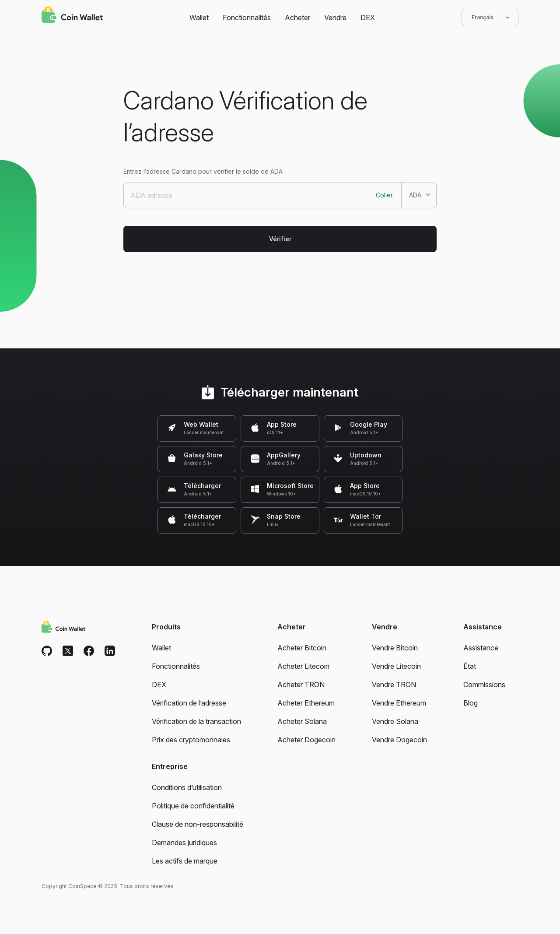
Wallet (199, 18)
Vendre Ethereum (399, 703)
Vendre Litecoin (396, 666)
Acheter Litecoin (303, 666)
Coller (384, 195)
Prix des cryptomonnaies (191, 740)
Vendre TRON (394, 685)
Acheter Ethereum (306, 703)
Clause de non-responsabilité (198, 824)
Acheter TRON (301, 685)
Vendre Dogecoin (399, 740)
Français (490, 18)
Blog (471, 703)
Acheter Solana (302, 721)
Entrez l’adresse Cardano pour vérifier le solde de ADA (203, 171)
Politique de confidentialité (193, 806)
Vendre (335, 18)
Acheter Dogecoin (306, 740)
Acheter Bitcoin (302, 648)
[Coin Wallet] (72, 16)
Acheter (297, 18)
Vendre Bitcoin (395, 648)
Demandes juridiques (184, 843)
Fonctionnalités (247, 18)
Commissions (484, 685)
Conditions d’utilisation (187, 787)
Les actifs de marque (185, 861)
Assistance (481, 648)
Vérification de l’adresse (189, 703)
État (470, 666)
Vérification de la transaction (196, 721)
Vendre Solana (395, 721)
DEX (368, 18)
